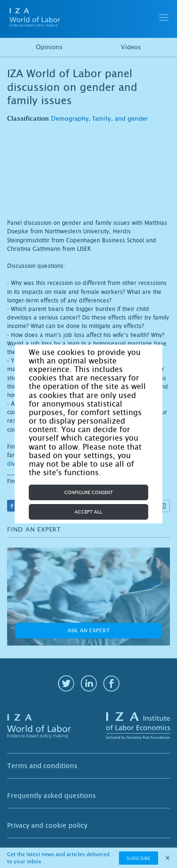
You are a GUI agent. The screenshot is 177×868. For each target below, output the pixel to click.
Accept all (88, 512)
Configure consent (88, 492)
